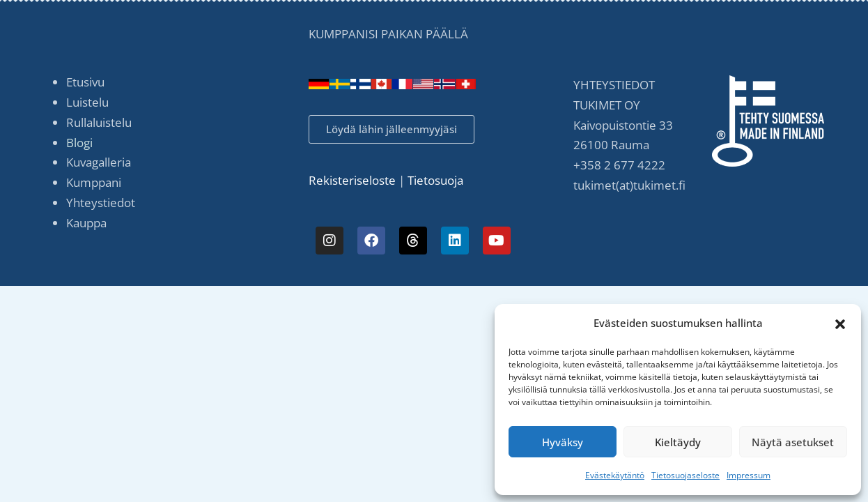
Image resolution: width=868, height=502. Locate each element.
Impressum (749, 475)
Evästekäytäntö (615, 475)
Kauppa (86, 223)
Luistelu (87, 102)
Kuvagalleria (99, 162)
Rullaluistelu (99, 122)
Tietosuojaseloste (685, 475)
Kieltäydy (678, 442)
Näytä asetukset (793, 442)
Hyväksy (563, 442)
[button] (840, 323)
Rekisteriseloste (352, 180)
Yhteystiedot (101, 203)
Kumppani (94, 182)
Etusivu (85, 82)
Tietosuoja (437, 180)
